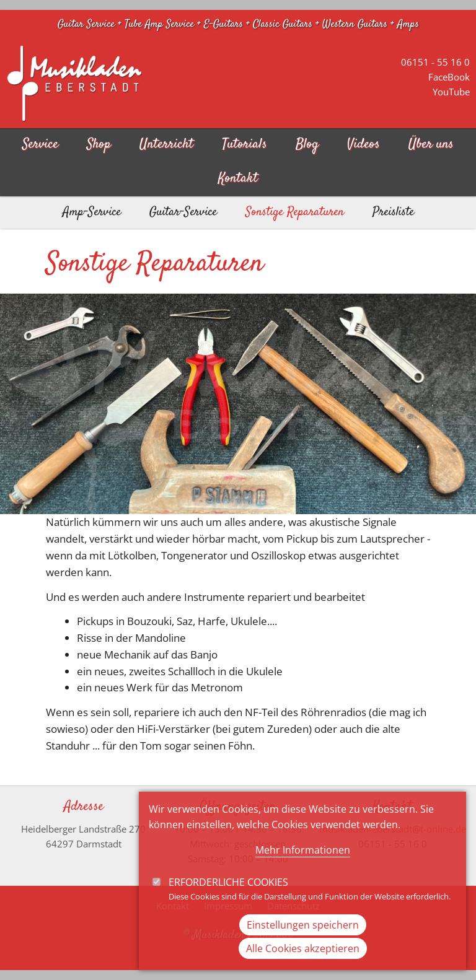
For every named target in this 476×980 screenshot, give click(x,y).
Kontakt (238, 179)
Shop (99, 145)
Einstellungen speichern (303, 941)
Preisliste (393, 212)
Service (40, 145)
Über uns (431, 145)
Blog (307, 145)
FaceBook (449, 77)
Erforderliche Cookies (228, 898)
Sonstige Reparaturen (295, 212)
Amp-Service (92, 212)
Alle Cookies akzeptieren (303, 965)
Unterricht (166, 145)
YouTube (451, 92)
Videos (364, 145)
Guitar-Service (183, 212)
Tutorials (245, 145)
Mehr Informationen (303, 866)
